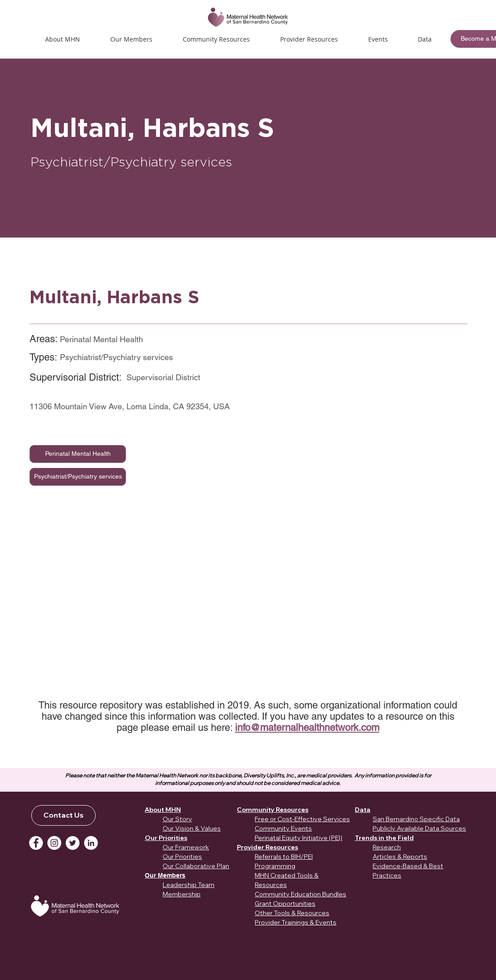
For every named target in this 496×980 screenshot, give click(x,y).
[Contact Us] (63, 815)
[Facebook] (36, 843)
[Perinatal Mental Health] (78, 454)
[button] (378, 39)
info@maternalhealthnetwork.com (307, 728)
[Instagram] (54, 843)
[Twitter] (73, 843)
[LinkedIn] (91, 843)
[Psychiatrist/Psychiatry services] (78, 477)
